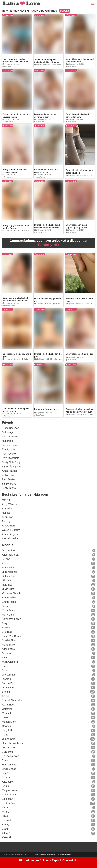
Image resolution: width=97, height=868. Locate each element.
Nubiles (6, 513)
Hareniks (48, 585)
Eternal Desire (10, 538)
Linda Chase (48, 769)
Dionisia (48, 679)
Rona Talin (48, 568)
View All (7, 837)
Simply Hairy (9, 484)
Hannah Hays (48, 765)
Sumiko (48, 559)
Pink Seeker (9, 479)
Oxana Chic (48, 739)
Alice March (8, 66)
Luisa (48, 816)
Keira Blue (48, 705)
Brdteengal (8, 432)
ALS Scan (8, 517)
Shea (48, 606)
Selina (48, 786)
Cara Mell (48, 752)
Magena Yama (48, 790)
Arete (48, 563)
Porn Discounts (10, 458)
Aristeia (48, 628)
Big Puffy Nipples (11, 467)
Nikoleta (48, 581)
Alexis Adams (72, 66)
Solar (48, 670)
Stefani (48, 692)
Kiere (48, 666)
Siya (48, 658)
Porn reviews (9, 454)
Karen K (48, 820)
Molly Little (48, 615)
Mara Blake (48, 645)
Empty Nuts (8, 449)
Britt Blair (48, 632)
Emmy (48, 825)
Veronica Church (48, 593)
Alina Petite (48, 649)
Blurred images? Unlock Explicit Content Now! (50, 861)
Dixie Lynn (48, 688)
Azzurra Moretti (48, 555)
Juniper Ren (48, 551)
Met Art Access (10, 437)
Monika (48, 778)
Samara (48, 653)
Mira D (48, 812)
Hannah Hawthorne (48, 743)
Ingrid (48, 735)
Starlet (48, 829)
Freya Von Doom (48, 636)
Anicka (48, 696)
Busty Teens (9, 488)
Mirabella (48, 713)
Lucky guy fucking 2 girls (46, 409)
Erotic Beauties (10, 428)
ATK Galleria (9, 526)
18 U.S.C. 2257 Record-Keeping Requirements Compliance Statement (48, 854)
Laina (48, 718)
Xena (48, 808)
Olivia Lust (48, 589)
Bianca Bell (48, 683)
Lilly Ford (48, 773)
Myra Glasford (48, 662)
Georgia (48, 726)
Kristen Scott (48, 803)
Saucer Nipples (10, 445)
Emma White (48, 598)
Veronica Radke (41, 232)
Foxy (48, 623)
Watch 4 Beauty (11, 530)
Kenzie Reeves (48, 756)
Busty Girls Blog (11, 462)
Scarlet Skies (48, 640)
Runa (48, 760)
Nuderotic (7, 441)
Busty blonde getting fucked (80, 354)
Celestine (48, 709)
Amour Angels (10, 534)
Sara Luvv (89, 304)
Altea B (48, 833)
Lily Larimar (48, 675)
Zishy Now (8, 475)
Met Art (6, 500)
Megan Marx (48, 722)
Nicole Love (48, 748)
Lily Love (89, 175)
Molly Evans (48, 610)
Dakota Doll (48, 576)
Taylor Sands (48, 795)
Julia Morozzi (48, 572)
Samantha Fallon (48, 619)
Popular (65, 11)
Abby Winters (9, 504)
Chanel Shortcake (48, 700)
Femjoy (6, 521)
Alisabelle (48, 782)
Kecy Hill (48, 730)
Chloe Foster (40, 415)
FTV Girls (7, 508)
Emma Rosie (48, 602)
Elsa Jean (48, 799)
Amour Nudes (10, 471)
